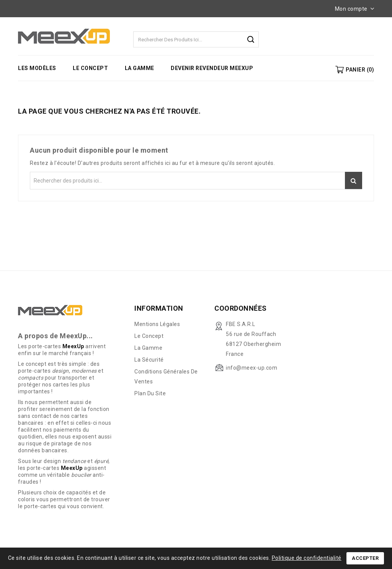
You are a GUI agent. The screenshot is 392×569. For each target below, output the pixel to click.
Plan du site (150, 393)
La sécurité (149, 360)
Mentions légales (157, 324)
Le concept (90, 68)
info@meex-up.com (252, 368)
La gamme (140, 68)
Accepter (365, 558)
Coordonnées (241, 308)
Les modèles (37, 68)
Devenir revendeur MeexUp (212, 68)
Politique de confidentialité (307, 558)
